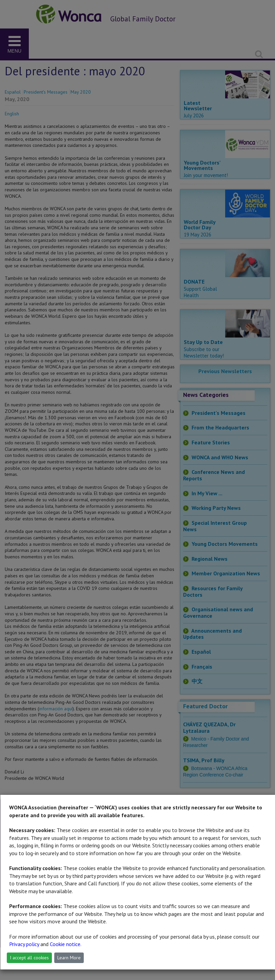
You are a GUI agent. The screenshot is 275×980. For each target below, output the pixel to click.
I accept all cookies (29, 958)
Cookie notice (65, 944)
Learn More (69, 958)
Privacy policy (24, 944)
